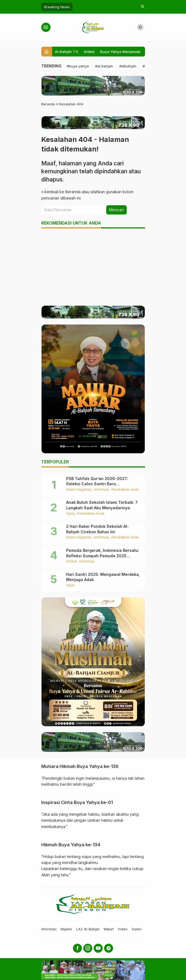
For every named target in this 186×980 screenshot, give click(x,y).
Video (123, 929)
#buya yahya (78, 66)
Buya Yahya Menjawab (120, 52)
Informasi (101, 490)
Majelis (66, 929)
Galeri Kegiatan (79, 490)
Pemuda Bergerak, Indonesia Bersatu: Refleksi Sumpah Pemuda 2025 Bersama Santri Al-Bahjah (103, 556)
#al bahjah (104, 66)
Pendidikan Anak (125, 490)
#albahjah (128, 66)
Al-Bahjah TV (67, 52)
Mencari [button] (116, 210)
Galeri (137, 929)
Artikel (89, 52)
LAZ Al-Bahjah (88, 929)
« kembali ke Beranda (61, 192)
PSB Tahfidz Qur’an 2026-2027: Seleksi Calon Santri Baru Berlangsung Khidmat (97, 484)
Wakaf (109, 929)
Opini (70, 514)
